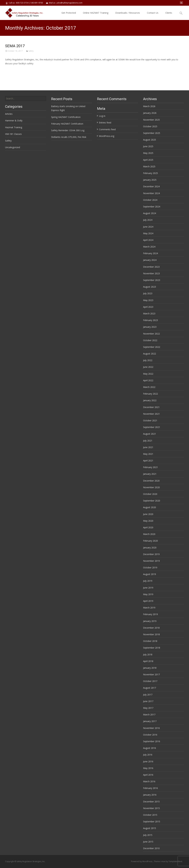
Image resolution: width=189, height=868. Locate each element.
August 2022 (150, 354)
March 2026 (149, 106)
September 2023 (152, 280)
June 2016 (148, 761)
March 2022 (149, 387)
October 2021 (150, 420)
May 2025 (148, 153)
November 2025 (151, 120)
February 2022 (150, 394)
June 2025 (148, 146)
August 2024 (150, 213)
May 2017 (148, 708)
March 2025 (149, 166)
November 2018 (151, 634)
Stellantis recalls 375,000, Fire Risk (69, 137)
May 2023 (148, 300)
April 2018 (148, 661)
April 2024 (148, 240)
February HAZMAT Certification (67, 124)
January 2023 (150, 327)
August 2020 (150, 507)
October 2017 (150, 681)
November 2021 (151, 414)
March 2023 (149, 313)
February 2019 (150, 614)
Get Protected (69, 13)
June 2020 (148, 514)
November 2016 (151, 728)
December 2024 (151, 186)
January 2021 (150, 474)
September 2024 (152, 207)
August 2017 (150, 688)
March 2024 (149, 247)
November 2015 (151, 808)
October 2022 (150, 340)
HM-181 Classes (13, 134)
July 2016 (148, 755)
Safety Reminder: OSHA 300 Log (68, 130)
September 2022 (152, 347)
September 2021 (152, 427)
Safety (31, 51)
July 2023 (148, 293)
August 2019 (150, 574)
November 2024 (151, 193)
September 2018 (152, 648)
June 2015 (148, 842)
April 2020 (148, 527)
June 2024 (148, 227)
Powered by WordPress (142, 861)
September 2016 (152, 741)
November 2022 (151, 334)
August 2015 (150, 828)
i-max (163, 861)
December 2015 (151, 802)
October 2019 (150, 567)
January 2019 (150, 621)
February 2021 (150, 467)
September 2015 (152, 821)
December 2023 (151, 267)
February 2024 (150, 253)
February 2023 (150, 320)
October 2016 (150, 735)
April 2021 (148, 461)
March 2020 (149, 534)
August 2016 (150, 748)
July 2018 (148, 654)
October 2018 (150, 641)
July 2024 (148, 220)
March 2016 (149, 781)
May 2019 (148, 594)
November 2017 (151, 674)
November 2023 (151, 273)
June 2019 (148, 588)
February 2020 (150, 541)
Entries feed (105, 123)
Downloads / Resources (128, 13)
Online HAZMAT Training (96, 13)
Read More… (12, 69)
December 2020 (151, 481)
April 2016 (148, 775)
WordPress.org (107, 136)
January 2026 (150, 113)
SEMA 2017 (15, 46)
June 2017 (148, 701)
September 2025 (152, 133)
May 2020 (148, 521)
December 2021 (151, 407)
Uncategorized (13, 147)
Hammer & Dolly (14, 121)
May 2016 (148, 768)
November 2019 (151, 561)
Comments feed (107, 129)
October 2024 (150, 200)
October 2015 (150, 815)
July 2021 (148, 441)
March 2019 (149, 608)
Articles (9, 114)
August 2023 (150, 287)
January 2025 (150, 180)
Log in (102, 116)
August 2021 (150, 434)
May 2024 (148, 233)
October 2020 (150, 494)
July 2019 (148, 581)
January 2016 (150, 795)
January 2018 (150, 668)
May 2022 (148, 374)
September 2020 (152, 501)
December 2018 (151, 628)
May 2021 (148, 454)
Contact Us (153, 13)
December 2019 (151, 554)
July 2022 (148, 360)
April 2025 (148, 160)
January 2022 (150, 400)
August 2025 (150, 140)
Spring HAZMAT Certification (66, 117)
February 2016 (150, 788)
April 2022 (148, 380)
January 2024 (150, 260)
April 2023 (148, 307)
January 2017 (150, 721)
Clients (169, 13)
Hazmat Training (14, 127)
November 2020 (151, 487)
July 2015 (148, 835)
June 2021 (148, 447)
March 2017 (149, 715)
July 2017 (148, 695)
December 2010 (151, 848)
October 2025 (150, 126)
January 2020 (150, 548)
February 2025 (150, 173)
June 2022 (148, 367)
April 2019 (148, 601)
